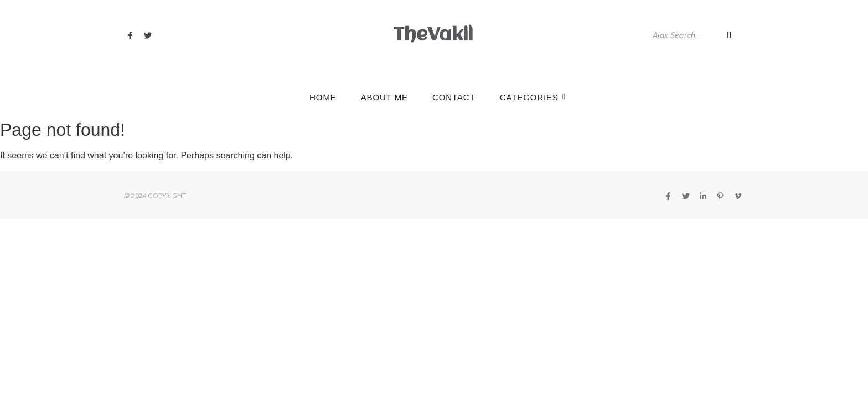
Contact (454, 97)
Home (323, 97)
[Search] (683, 36)
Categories (533, 97)
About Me (384, 97)
